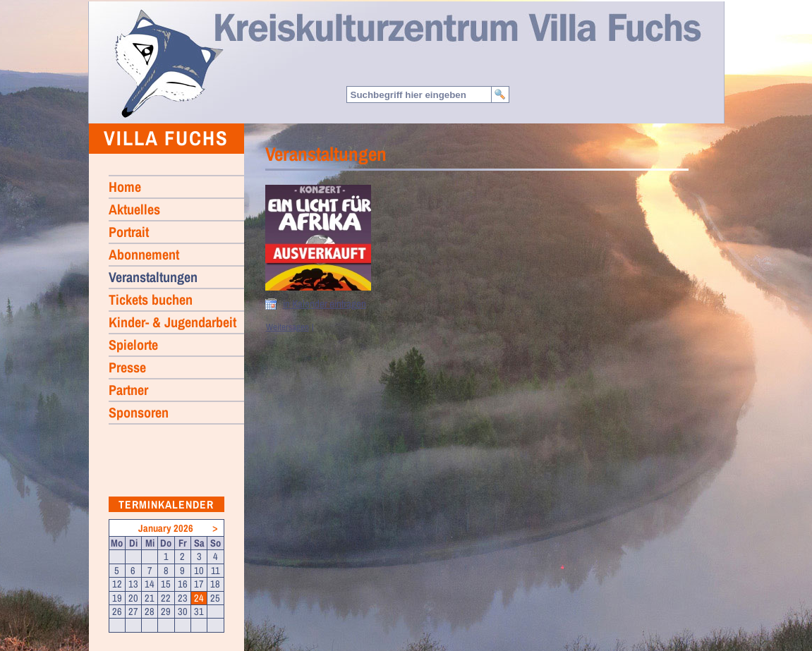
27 (133, 612)
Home (168, 63)
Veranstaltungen (153, 277)
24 (199, 598)
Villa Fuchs (166, 138)
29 (166, 612)
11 (216, 571)
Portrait (129, 232)
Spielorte (133, 345)
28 (150, 612)
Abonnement (144, 254)
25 (215, 598)
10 (199, 571)
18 (215, 584)
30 (183, 612)
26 (117, 612)
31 (199, 612)
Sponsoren (139, 412)
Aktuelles (134, 209)
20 (133, 598)
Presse (127, 367)
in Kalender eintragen (325, 304)
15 (166, 584)
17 (199, 584)
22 (166, 598)
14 (150, 584)
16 (183, 584)
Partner (128, 390)
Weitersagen (287, 327)
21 (150, 598)
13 (133, 584)
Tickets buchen (151, 299)
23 (183, 598)
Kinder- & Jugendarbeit (172, 322)
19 (117, 598)
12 (117, 584)
